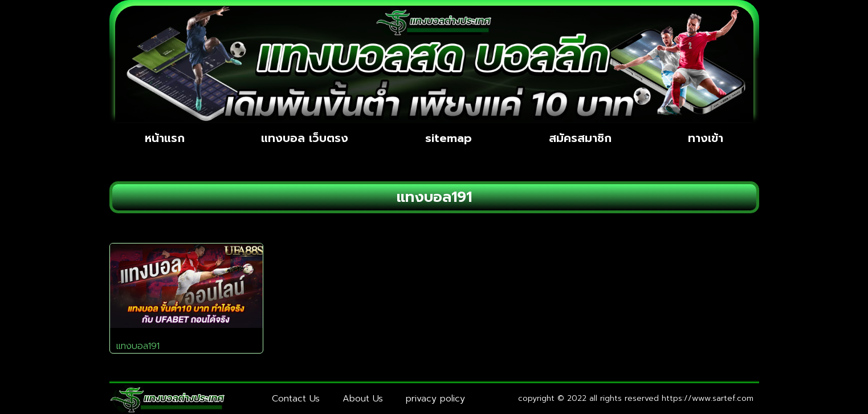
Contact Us (296, 399)
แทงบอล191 (138, 346)
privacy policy (435, 399)
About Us (363, 399)
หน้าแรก (165, 138)
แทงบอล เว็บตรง (305, 138)
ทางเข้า (706, 138)
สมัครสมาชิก (580, 138)
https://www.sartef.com (708, 398)
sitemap (449, 138)
